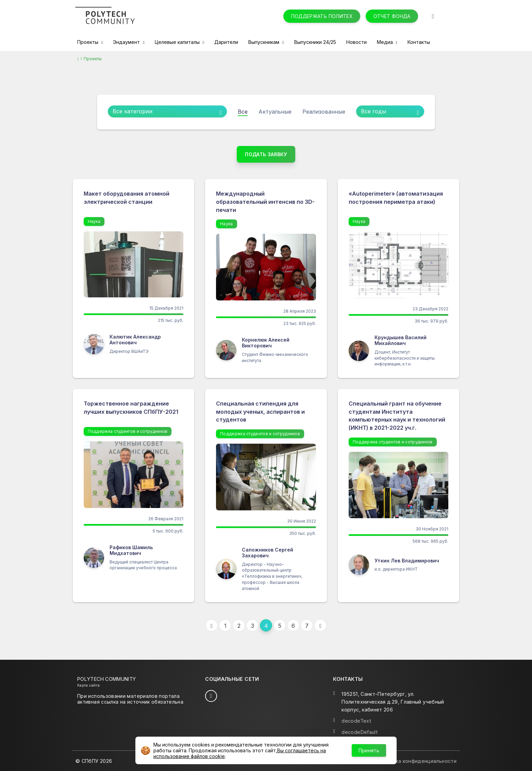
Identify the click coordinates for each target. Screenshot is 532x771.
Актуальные (275, 112)
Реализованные (324, 112)
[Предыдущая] (212, 625)
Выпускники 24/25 (315, 42)
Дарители (226, 42)
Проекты (88, 42)
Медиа (386, 42)
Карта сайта (88, 685)
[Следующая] (320, 625)
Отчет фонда (392, 16)
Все (243, 112)
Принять (369, 750)
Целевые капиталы (178, 42)
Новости (356, 42)
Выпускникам (264, 42)
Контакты (419, 42)
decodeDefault (360, 732)
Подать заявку (266, 154)
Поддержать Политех (322, 16)
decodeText (356, 721)
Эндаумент (127, 42)
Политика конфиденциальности (417, 761)
